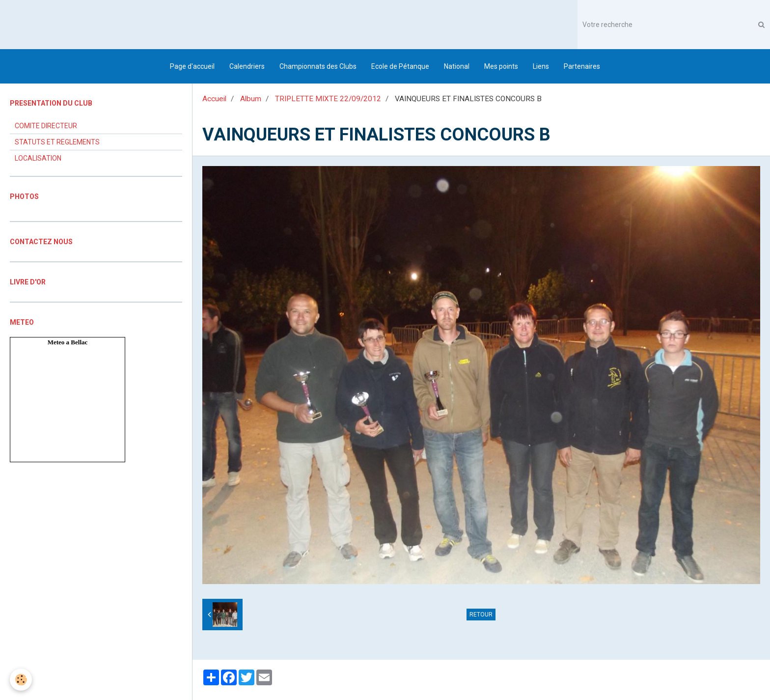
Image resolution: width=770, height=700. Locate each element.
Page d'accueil (192, 66)
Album (251, 99)
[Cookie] (21, 680)
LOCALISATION (38, 158)
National (457, 66)
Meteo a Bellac (68, 342)
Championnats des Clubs (318, 66)
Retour (481, 615)
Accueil (214, 99)
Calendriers (247, 66)
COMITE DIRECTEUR (46, 126)
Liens (541, 66)
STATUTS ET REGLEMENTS (57, 142)
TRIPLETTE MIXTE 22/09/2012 (328, 99)
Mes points (501, 66)
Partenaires (582, 66)
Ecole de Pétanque (400, 66)
